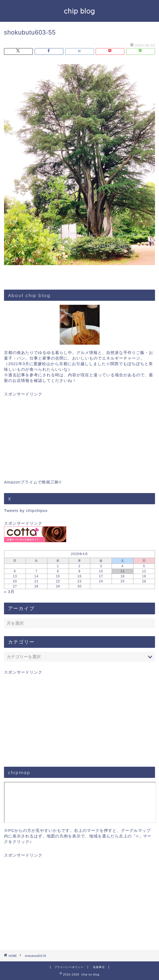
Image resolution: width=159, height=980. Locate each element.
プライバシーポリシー (69, 967)
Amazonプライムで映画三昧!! (33, 482)
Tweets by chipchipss (26, 510)
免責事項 (99, 967)
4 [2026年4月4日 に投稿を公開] (123, 566)
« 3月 (9, 592)
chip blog (79, 11)
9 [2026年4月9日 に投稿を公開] (80, 571)
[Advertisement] (79, 434)
